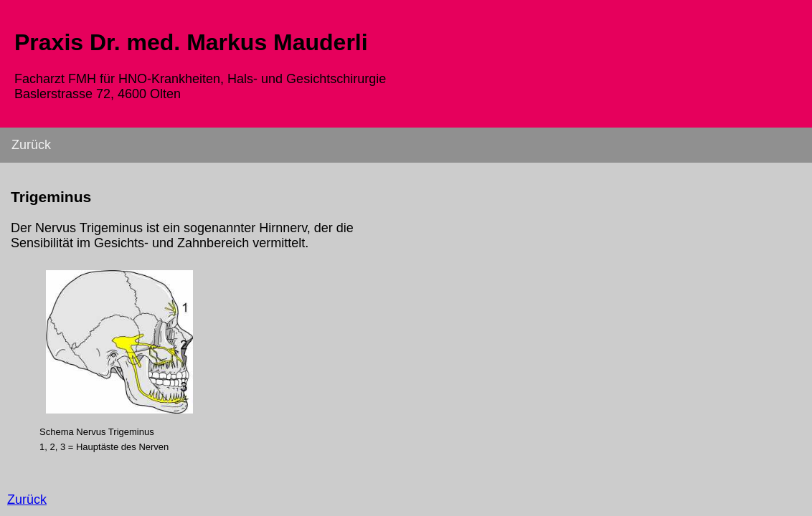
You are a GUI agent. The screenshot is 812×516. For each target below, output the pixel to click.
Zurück (31, 145)
